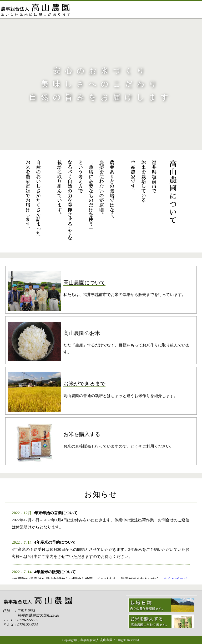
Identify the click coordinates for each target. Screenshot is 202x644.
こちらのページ (174, 579)
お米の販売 (153, 10)
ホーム (36, 10)
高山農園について (89, 10)
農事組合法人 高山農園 (96, 640)
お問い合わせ (186, 10)
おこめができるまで (121, 10)
